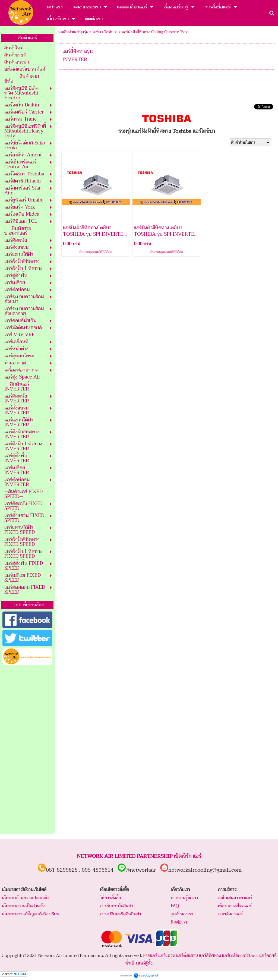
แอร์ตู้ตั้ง (145, 963)
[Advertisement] (27, 749)
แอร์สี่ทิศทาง (210, 956)
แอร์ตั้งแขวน (187, 956)
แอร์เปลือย (231, 956)
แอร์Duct (250, 956)
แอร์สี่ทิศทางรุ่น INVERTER (78, 55)
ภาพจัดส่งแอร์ (230, 914)
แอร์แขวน (167, 956)
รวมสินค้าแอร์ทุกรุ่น (73, 32)
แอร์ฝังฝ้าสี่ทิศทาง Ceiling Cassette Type (155, 32)
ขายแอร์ (150, 956)
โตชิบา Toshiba (105, 32)
